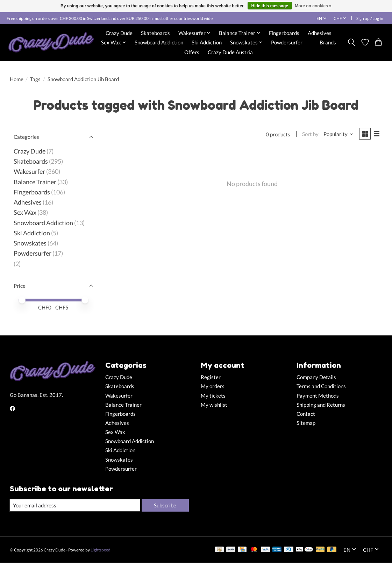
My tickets (213, 396)
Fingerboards (284, 33)
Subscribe (165, 505)
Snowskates (30, 243)
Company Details (316, 377)
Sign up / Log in (370, 18)
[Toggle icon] (351, 42)
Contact (306, 414)
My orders (213, 386)
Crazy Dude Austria (230, 52)
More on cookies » (313, 6)
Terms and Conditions (321, 386)
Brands (328, 42)
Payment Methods (318, 396)
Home (17, 79)
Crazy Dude (119, 33)
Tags (35, 79)
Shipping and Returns (321, 405)
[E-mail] (74, 505)
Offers (192, 52)
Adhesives (320, 33)
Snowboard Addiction (159, 42)
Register (211, 377)
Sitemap (306, 423)
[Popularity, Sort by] (337, 134)
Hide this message (270, 6)
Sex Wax (25, 212)
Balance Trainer (35, 182)
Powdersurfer (287, 42)
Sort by (310, 134)
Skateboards (155, 33)
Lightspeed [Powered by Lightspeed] (101, 550)
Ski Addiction (207, 42)
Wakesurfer (29, 172)
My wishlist (214, 405)
